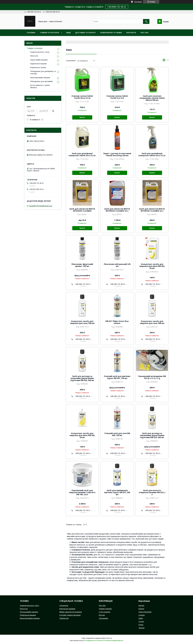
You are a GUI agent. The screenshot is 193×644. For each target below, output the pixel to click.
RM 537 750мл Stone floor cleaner (117, 322)
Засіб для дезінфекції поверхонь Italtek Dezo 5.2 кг (82, 154)
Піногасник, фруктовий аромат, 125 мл (82, 265)
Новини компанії (105, 609)
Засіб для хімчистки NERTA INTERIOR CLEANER (82, 210)
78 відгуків (138, 2)
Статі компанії (105, 612)
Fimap (141, 625)
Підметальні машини (38, 64)
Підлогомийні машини (39, 60)
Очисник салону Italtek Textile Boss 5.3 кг (82, 97)
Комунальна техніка (38, 67)
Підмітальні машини (28, 615)
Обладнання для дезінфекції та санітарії (43, 72)
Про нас (145, 33)
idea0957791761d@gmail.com (41, 206)
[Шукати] (146, 21)
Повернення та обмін (111, 33)
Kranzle (141, 609)
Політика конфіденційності (114, 641)
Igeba (141, 618)
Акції (68, 33)
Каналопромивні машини (40, 78)
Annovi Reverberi (145, 612)
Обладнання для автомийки (41, 81)
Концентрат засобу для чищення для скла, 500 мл (82, 322)
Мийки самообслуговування (71, 612)
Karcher (141, 606)
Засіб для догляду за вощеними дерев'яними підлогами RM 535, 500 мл (82, 378)
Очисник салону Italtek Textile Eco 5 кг (117, 97)
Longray (142, 615)
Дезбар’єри (64, 618)
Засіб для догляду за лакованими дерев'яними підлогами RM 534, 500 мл (152, 435)
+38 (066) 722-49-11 (117, 7)
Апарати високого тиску (40, 52)
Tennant (141, 628)
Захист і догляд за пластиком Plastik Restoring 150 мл (117, 154)
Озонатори (64, 606)
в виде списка (168, 61)
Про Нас (102, 606)
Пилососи (34, 56)
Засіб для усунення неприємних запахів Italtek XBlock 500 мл (152, 98)
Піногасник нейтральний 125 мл (117, 265)
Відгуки (102, 615)
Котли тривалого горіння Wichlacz (40, 86)
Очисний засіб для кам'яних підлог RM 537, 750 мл (117, 377)
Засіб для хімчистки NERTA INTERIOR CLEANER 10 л (117, 210)
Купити (82, 117)
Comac (141, 621)
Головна (31, 33)
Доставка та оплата (85, 33)
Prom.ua (109, 638)
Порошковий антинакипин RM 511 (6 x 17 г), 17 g (152, 377)
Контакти (131, 33)
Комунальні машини (67, 609)
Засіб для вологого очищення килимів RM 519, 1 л (152, 492)
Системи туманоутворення (70, 615)
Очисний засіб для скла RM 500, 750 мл (117, 434)
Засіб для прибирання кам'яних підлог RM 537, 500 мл (117, 492)
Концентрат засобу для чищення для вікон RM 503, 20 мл (152, 266)
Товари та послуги (49, 33)
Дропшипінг (104, 618)
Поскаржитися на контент (94, 641)
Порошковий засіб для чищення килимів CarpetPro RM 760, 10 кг (82, 492)
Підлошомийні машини (29, 612)
